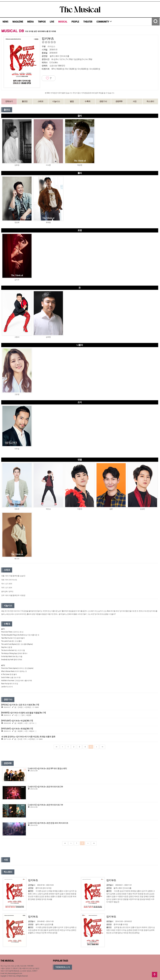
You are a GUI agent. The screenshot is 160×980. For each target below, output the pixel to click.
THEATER (88, 22)
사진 (135, 101)
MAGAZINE (18, 22)
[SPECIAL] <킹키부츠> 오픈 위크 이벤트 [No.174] (20, 705)
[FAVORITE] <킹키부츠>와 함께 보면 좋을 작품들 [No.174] (24, 713)
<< (56, 747)
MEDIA (30, 22)
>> (102, 747)
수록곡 (88, 101)
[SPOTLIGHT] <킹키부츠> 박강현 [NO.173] (17, 721)
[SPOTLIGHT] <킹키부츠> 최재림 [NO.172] (17, 729)
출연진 (25, 101)
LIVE (52, 22)
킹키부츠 (33, 880)
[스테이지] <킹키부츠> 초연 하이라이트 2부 (45, 787)
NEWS (6, 22)
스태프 (41, 101)
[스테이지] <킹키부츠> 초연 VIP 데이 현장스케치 (47, 768)
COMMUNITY (104, 22)
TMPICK (42, 22)
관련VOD (119, 101)
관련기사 (103, 101)
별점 (72, 101)
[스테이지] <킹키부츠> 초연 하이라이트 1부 (45, 805)
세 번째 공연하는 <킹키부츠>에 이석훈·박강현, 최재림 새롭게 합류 (28, 737)
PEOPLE (75, 22)
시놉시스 (56, 101)
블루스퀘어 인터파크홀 (59, 56)
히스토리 (150, 101)
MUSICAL (63, 22)
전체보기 (9, 101)
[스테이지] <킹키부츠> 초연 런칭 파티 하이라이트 (48, 823)
